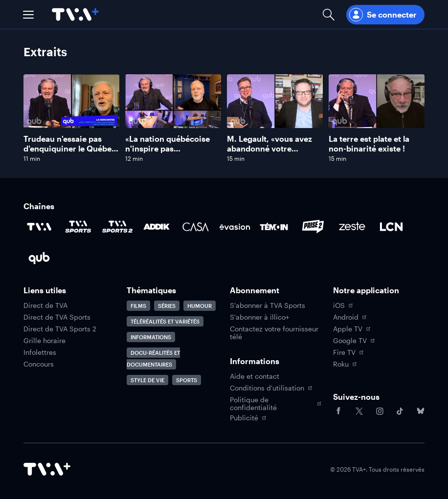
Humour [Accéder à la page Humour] (200, 306)
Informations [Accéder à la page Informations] (151, 337)
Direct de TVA (45, 305)
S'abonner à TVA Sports (268, 305)
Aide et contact (255, 376)
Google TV (354, 341)
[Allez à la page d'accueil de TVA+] (75, 14)
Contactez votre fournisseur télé (274, 333)
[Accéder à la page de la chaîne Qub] (39, 258)
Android (350, 317)
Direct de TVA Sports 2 (60, 329)
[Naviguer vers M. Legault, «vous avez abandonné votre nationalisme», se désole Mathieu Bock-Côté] (275, 118)
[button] (28, 15)
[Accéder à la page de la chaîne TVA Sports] (78, 227)
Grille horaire (45, 341)
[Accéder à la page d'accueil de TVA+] (47, 469)
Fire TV (348, 352)
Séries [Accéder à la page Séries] (167, 306)
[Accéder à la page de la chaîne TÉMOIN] (274, 227)
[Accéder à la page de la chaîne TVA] (39, 227)
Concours (39, 364)
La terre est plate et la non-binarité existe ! (369, 143)
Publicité (248, 418)
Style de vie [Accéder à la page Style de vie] (147, 380)
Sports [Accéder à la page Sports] (187, 380)
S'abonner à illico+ (259, 317)
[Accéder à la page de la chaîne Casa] (196, 227)
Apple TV (352, 329)
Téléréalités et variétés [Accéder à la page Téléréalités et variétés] (165, 321)
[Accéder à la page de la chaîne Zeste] (352, 227)
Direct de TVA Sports (57, 317)
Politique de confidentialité (276, 404)
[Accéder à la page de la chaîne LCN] (391, 227)
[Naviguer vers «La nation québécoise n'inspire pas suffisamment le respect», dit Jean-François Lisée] (173, 118)
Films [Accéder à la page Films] (138, 306)
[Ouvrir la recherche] (329, 14)
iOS (343, 305)
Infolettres (40, 352)
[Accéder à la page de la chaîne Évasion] (235, 227)
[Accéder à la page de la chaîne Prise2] (313, 227)
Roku (345, 364)
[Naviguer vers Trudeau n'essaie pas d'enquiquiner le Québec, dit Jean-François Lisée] (71, 118)
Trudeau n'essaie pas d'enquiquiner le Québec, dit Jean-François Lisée (71, 148)
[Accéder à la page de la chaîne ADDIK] (157, 227)
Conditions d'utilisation (271, 388)
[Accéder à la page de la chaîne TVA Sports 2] (117, 227)
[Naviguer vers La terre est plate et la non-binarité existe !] (377, 118)
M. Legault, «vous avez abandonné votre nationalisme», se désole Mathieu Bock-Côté (273, 153)
